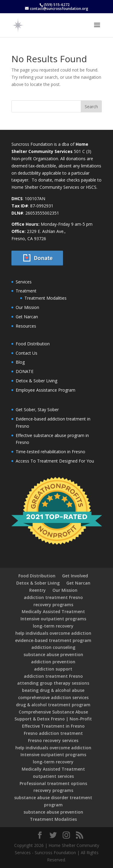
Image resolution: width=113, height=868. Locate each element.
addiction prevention (53, 662)
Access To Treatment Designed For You (55, 461)
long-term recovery (53, 626)
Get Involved (75, 576)
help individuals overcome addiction (53, 633)
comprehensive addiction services (53, 697)
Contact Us (27, 353)
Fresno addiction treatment (53, 733)
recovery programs (53, 605)
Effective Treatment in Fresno (53, 726)
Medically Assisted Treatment (53, 611)
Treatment (26, 291)
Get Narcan (27, 317)
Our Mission (27, 307)
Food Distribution (33, 344)
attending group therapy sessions (53, 683)
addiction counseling (53, 647)
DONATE (25, 371)
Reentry (38, 590)
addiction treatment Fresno (53, 597)
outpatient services (53, 776)
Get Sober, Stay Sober (37, 410)
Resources (26, 326)
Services (24, 282)
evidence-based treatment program (53, 640)
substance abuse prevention (53, 654)
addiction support (53, 669)
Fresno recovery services (53, 740)
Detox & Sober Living (36, 381)
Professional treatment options (53, 783)
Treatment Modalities (46, 298)
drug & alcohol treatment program (53, 705)
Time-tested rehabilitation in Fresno (50, 452)
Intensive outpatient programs (53, 619)
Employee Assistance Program (46, 390)
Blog (20, 362)
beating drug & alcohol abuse (53, 690)
